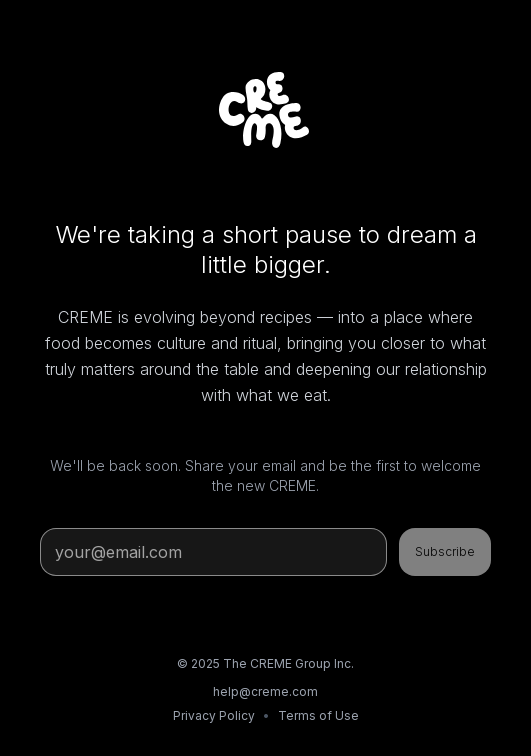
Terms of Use (318, 715)
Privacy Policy (214, 715)
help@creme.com (265, 691)
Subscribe (445, 551)
